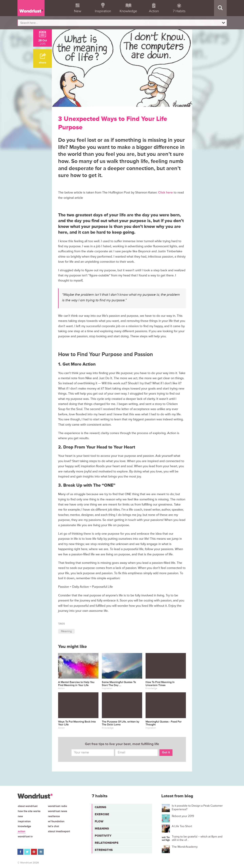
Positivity (103, 836)
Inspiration (24, 821)
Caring (100, 807)
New (20, 816)
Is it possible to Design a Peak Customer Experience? (197, 807)
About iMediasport (59, 831)
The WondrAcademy (185, 847)
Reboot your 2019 (183, 816)
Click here (166, 193)
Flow (99, 821)
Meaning (66, 631)
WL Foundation (56, 821)
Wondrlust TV (25, 836)
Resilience (54, 816)
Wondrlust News (58, 811)
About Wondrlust (28, 806)
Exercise (102, 814)
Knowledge (24, 826)
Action (22, 831)
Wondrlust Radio (57, 806)
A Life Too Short (182, 826)
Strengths (104, 850)
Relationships (107, 843)
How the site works (29, 811)
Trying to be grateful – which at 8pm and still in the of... (197, 838)
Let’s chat (53, 826)
